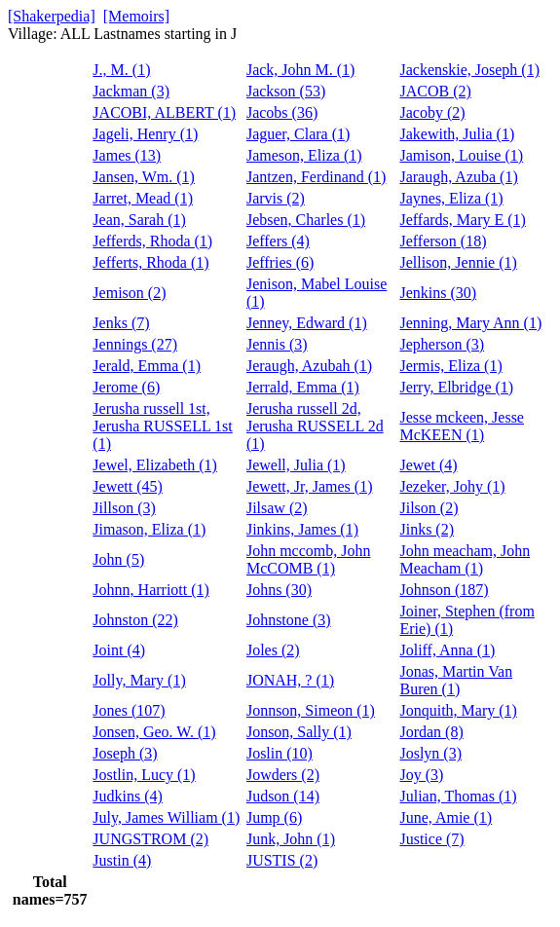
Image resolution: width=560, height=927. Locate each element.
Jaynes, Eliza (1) (451, 198)
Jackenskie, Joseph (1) (469, 70)
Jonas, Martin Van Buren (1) (456, 680)
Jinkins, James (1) (302, 529)
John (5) (118, 559)
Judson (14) (283, 796)
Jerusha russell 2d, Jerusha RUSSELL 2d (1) (315, 426)
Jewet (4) (428, 465)
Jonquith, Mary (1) (458, 710)
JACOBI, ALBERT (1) (164, 112)
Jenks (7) (121, 323)
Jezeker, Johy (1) (452, 486)
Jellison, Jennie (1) (458, 262)
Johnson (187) (444, 590)
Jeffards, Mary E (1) (462, 220)
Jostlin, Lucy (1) (144, 775)
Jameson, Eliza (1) (304, 155)
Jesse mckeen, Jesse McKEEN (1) (462, 426)
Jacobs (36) (282, 112)
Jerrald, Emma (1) (303, 387)
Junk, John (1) (291, 839)
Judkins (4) (128, 796)
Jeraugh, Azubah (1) (309, 366)
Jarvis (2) (276, 198)
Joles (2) (273, 650)
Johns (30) (279, 590)
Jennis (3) (277, 344)
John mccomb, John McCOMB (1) (309, 559)
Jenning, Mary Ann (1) (470, 323)
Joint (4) (119, 650)
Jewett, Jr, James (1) (310, 486)
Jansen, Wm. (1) (144, 177)
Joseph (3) (125, 753)
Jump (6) (274, 817)
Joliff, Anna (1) (447, 650)
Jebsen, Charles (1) (306, 220)
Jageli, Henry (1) (145, 134)
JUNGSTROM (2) (150, 839)
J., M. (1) (121, 70)
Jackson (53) (286, 91)
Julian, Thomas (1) (458, 796)
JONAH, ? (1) (290, 680)
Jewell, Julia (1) (296, 465)
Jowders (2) (283, 775)
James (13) (127, 155)
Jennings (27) (135, 344)
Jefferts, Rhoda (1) (150, 262)
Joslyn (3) (430, 753)
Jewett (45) (128, 486)
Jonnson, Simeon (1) (311, 710)
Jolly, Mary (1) (139, 680)
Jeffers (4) (278, 241)
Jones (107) (129, 710)
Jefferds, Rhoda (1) (152, 241)
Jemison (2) (129, 293)
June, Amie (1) (446, 817)
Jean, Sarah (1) (139, 220)
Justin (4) (122, 860)
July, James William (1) (166, 817)
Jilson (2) (429, 508)
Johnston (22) (135, 620)
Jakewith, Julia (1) (457, 134)
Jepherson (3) (442, 344)
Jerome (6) (126, 387)
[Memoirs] (136, 16)
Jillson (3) (124, 508)
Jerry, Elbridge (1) (456, 387)
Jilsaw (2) (277, 508)
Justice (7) (431, 839)
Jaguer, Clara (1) (298, 134)
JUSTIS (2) (282, 860)
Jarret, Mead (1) (143, 198)
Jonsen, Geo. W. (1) (154, 732)
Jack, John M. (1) (301, 70)
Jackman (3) (131, 91)
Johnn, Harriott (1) (151, 590)
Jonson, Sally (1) (299, 732)
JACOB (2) (435, 91)
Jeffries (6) (280, 262)
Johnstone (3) (289, 620)
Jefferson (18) (443, 241)
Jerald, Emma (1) (147, 366)
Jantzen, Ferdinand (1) (317, 177)
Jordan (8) (431, 732)
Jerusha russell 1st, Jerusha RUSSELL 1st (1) (162, 426)
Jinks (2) (427, 529)
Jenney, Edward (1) (307, 323)
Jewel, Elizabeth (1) (155, 465)
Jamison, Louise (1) (461, 155)
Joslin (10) (280, 753)
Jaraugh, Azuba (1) (458, 177)
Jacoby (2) (432, 112)
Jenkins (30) (438, 293)
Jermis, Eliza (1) (450, 366)
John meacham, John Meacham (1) (465, 559)
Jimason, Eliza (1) (149, 529)
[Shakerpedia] (52, 16)
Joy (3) (421, 775)
